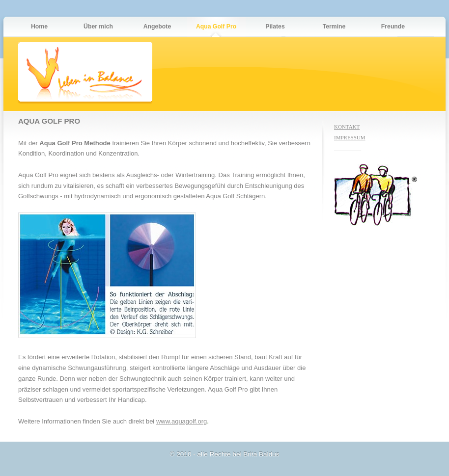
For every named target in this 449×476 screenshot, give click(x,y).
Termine (334, 26)
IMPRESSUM (350, 137)
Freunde (393, 26)
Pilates (275, 26)
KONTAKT (347, 127)
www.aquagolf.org (182, 421)
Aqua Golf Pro (216, 26)
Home (39, 26)
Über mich (98, 26)
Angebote (157, 26)
